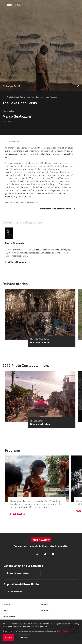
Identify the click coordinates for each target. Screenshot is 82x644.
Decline (24, 638)
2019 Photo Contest (15, 5)
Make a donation (14, 592)
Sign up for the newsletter (18, 573)
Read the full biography (16, 262)
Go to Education (17, 514)
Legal (5, 611)
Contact (6, 605)
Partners (45, 611)
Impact (44, 605)
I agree (8, 638)
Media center (9, 617)
